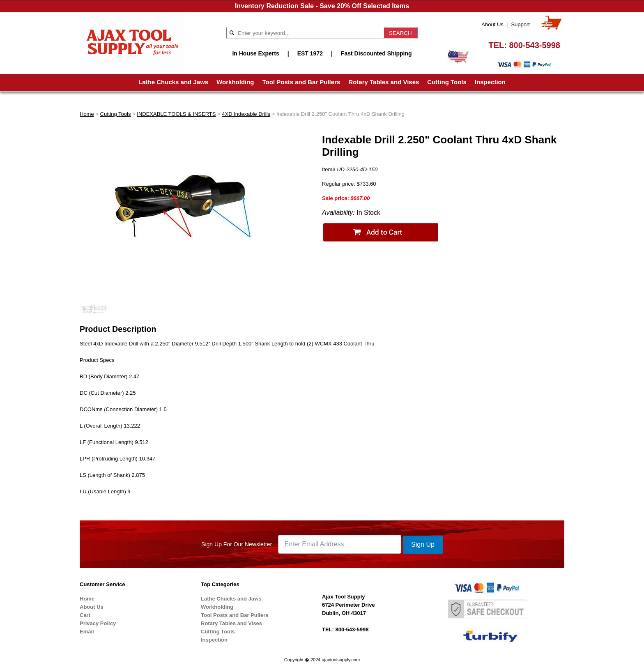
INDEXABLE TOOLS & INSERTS (176, 114)
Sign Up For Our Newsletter (237, 544)
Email (87, 632)
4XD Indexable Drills (246, 114)
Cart (85, 615)
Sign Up (423, 544)
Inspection (490, 82)
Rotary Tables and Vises (384, 82)
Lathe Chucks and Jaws (173, 82)
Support (520, 24)
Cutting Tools (447, 82)
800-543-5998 (535, 45)
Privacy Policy (98, 623)
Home (87, 114)
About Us (492, 24)
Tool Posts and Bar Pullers (301, 82)
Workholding (235, 82)
